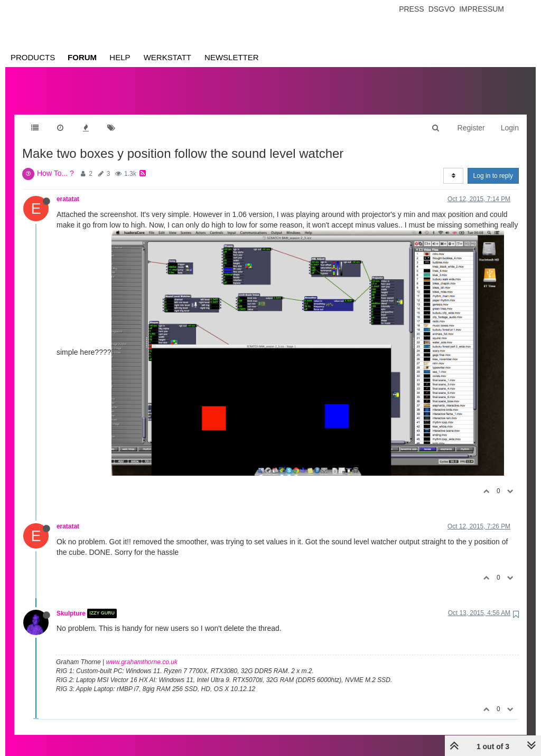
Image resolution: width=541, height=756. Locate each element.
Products (33, 57)
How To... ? (55, 163)
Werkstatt (167, 57)
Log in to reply (493, 165)
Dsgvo (442, 9)
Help (120, 57)
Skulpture (71, 603)
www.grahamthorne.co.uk (142, 651)
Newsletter (232, 57)
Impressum (482, 9)
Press (411, 9)
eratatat (68, 188)
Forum (82, 57)
